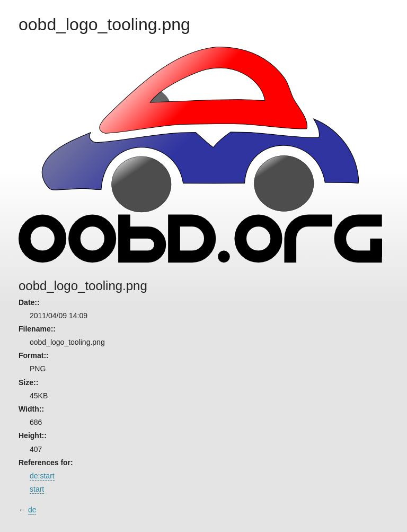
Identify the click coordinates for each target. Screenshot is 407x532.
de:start (42, 476)
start (37, 489)
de (32, 510)
